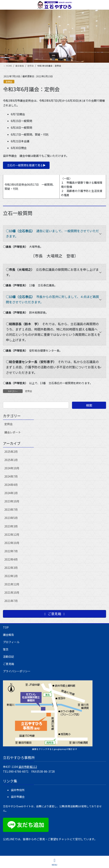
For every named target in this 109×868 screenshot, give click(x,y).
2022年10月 (12, 543)
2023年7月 (11, 509)
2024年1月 (11, 493)
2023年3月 (11, 526)
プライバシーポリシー (17, 671)
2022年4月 (11, 559)
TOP (6, 627)
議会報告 (8, 635)
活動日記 (8, 657)
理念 (6, 649)
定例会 (9, 82)
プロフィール (11, 642)
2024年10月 (12, 468)
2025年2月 (11, 452)
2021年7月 (11, 601)
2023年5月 (11, 518)
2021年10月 (12, 592)
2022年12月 (12, 535)
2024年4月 (11, 485)
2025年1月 (11, 460)
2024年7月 (11, 476)
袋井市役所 (18, 790)
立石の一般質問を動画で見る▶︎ (26, 165)
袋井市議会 (18, 797)
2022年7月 (11, 551)
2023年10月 (12, 501)
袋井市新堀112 (28, 767)
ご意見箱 (8, 664)
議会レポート (13, 432)
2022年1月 (11, 576)
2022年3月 (11, 568)
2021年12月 (12, 584)
